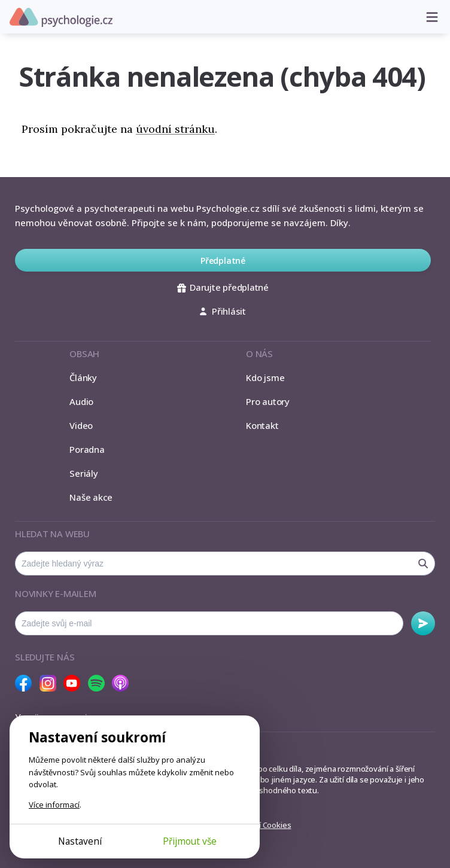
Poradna (87, 449)
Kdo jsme (265, 377)
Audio (81, 401)
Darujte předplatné (223, 287)
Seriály (83, 473)
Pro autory (268, 401)
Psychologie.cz (61, 17)
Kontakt (262, 425)
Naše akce (91, 497)
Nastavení (80, 841)
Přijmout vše (190, 841)
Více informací (54, 805)
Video (81, 425)
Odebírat (423, 623)
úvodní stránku (175, 129)
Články (83, 377)
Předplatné (223, 261)
